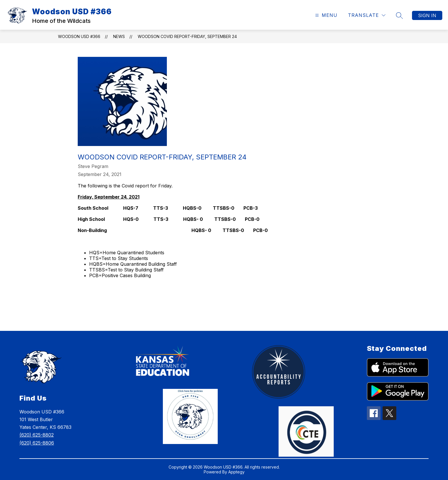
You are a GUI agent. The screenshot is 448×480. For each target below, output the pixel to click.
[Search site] (399, 15)
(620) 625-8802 (37, 435)
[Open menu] (326, 15)
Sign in (427, 15)
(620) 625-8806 (37, 443)
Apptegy (236, 472)
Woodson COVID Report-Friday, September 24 (187, 36)
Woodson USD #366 (79, 36)
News (119, 36)
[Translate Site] (367, 15)
